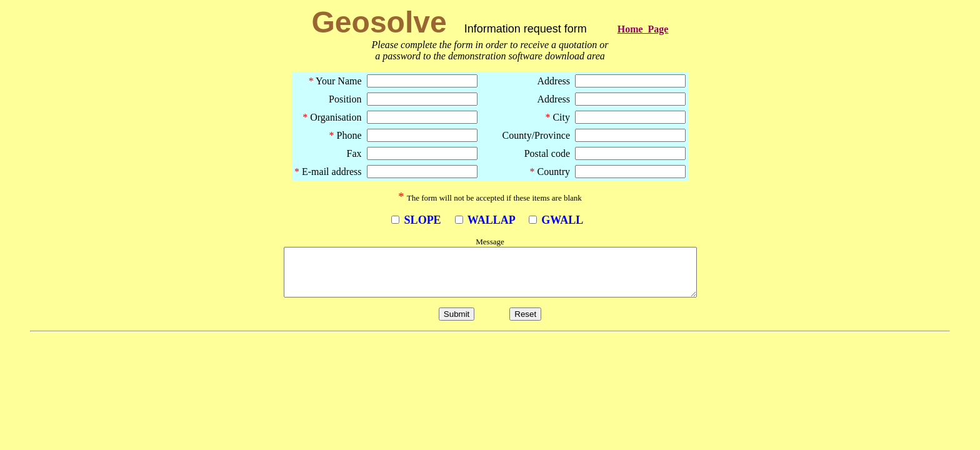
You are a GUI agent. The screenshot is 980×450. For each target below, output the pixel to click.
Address (554, 81)
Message (490, 242)
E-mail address (328, 172)
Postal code (547, 153)
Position (345, 99)
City (557, 117)
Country (550, 172)
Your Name (335, 81)
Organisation (332, 117)
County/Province (526, 135)
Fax (354, 153)
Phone (346, 135)
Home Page (643, 29)
